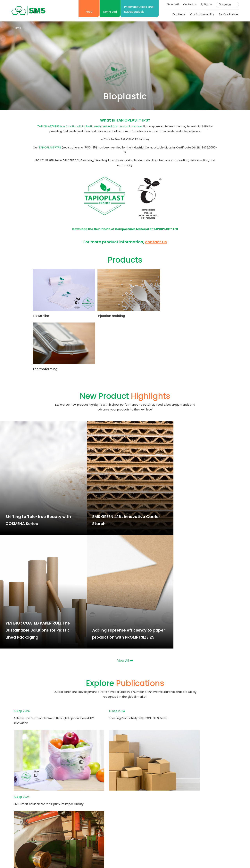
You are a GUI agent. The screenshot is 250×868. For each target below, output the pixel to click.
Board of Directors (102, 770)
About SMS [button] (172, 4)
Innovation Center (102, 791)
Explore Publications (103, 829)
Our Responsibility (201, 756)
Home (17, 28)
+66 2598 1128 (28, 779)
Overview (96, 750)
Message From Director (105, 777)
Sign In (206, 4)
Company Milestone (103, 763)
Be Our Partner (228, 14)
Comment (196, 835)
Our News (178, 14)
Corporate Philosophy (104, 756)
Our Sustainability (202, 14)
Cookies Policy (227, 859)
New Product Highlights (105, 822)
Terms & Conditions (164, 859)
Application (147, 750)
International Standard (105, 784)
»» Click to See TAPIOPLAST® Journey (125, 139)
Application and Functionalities (110, 815)
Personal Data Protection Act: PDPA (209, 766)
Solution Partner (100, 836)
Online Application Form (206, 804)
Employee (196, 811)
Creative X (97, 798)
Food (88, 12)
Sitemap (187, 859)
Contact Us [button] (189, 4)
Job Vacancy (198, 797)
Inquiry (194, 828)
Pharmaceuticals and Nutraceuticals (138, 9)
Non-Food (110, 12)
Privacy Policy (205, 859)
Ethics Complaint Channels (208, 842)
